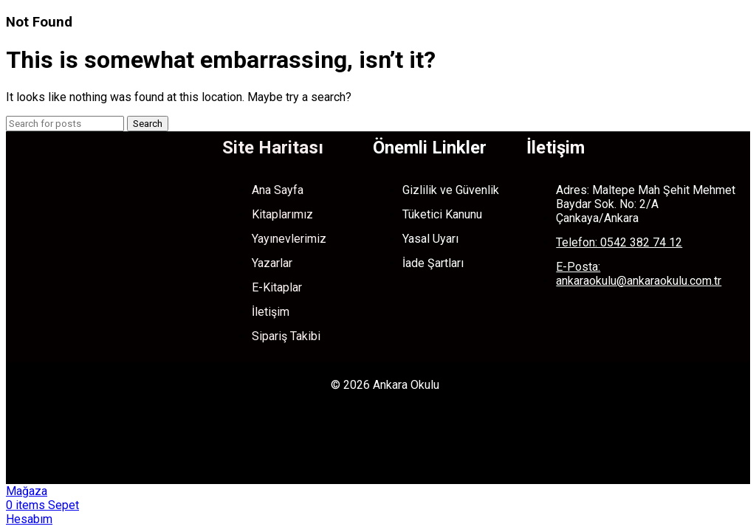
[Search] (65, 124)
